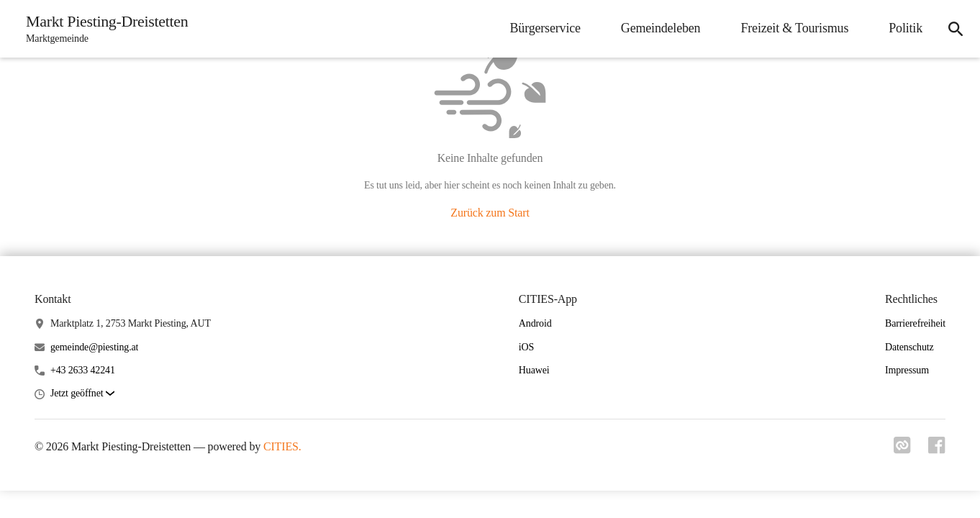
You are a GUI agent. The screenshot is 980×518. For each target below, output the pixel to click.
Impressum (907, 370)
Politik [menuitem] (906, 28)
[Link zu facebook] (937, 450)
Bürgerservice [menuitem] (545, 28)
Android (535, 323)
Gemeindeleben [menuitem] (661, 28)
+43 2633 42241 (83, 370)
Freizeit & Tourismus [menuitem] (794, 28)
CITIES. (282, 446)
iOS (526, 347)
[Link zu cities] (902, 450)
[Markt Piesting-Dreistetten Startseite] (103, 29)
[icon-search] (956, 29)
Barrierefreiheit (915, 323)
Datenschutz (909, 347)
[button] (82, 394)
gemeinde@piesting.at (94, 347)
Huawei (534, 370)
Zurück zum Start (490, 213)
